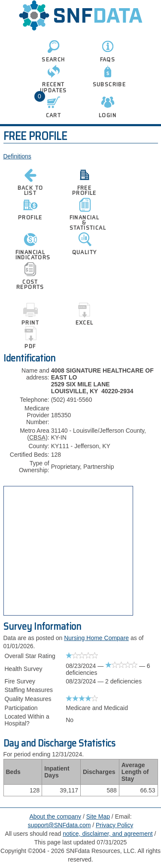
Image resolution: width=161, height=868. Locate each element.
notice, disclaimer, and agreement (108, 834)
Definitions (17, 156)
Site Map (98, 816)
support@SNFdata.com (59, 825)
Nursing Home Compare (96, 638)
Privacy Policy (114, 825)
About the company (55, 816)
